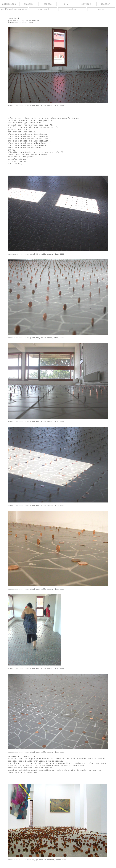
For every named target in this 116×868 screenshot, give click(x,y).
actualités (9, 4)
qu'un (101, 9)
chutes (72, 9)
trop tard (43, 9)
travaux (28, 4)
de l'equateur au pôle (14, 9)
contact (86, 4)
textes (48, 4)
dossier (105, 4)
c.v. (67, 4)
